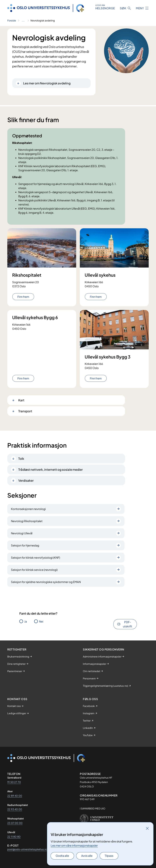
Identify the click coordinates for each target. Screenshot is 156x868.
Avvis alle (87, 856)
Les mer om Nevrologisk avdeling (47, 83)
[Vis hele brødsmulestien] (23, 21)
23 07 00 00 (15, 823)
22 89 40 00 (15, 796)
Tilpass (109, 856)
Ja (26, 621)
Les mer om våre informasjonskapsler (74, 845)
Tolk (21, 458)
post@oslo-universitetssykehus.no (27, 849)
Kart (21, 400)
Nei (41, 621)
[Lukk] (147, 828)
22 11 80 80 (14, 837)
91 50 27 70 (14, 782)
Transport (25, 411)
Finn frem (23, 297)
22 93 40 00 (15, 809)
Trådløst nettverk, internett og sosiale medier (51, 469)
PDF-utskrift (128, 624)
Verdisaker (26, 480)
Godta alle (62, 856)
